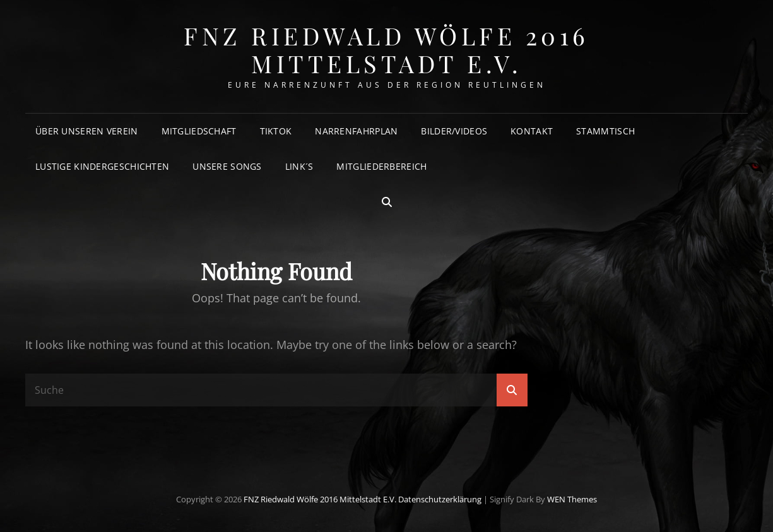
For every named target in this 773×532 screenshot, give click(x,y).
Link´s (299, 166)
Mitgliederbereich (381, 166)
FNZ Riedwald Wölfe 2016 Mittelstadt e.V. (386, 50)
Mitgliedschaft (199, 131)
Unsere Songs (227, 166)
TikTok (276, 131)
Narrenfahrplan (356, 131)
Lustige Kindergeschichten (102, 166)
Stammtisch (605, 131)
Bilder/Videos (454, 131)
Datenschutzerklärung (440, 499)
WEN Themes (572, 499)
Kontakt (532, 131)
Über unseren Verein (87, 131)
